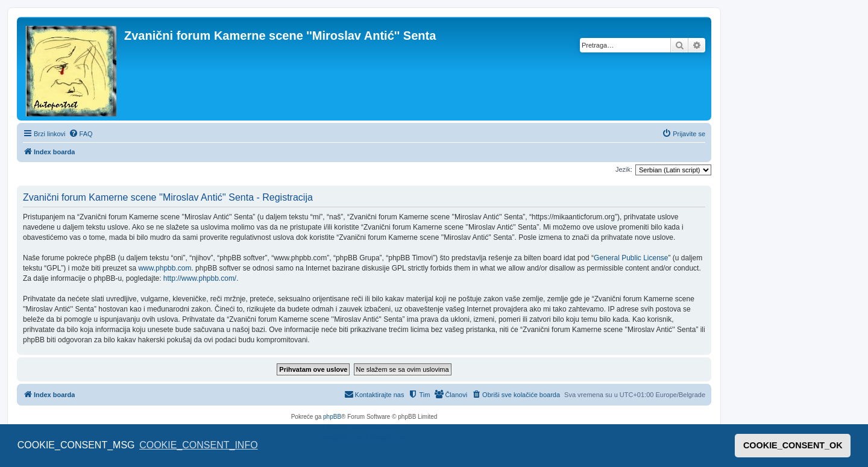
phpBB (332, 417)
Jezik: (624, 169)
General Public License (631, 258)
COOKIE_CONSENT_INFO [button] (198, 445)
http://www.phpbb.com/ (200, 278)
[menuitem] (81, 134)
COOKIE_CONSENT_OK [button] (793, 445)
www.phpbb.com (165, 268)
